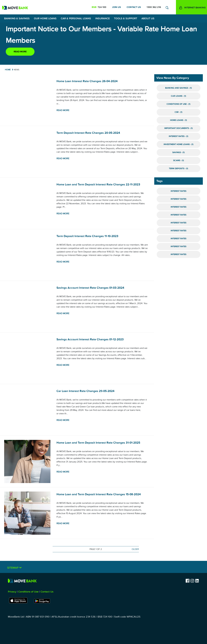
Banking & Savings (17, 18)
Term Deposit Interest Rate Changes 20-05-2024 (88, 133)
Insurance (102, 18)
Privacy (12, 592)
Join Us (116, 7)
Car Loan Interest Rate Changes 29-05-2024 (85, 391)
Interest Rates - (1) (178, 136)
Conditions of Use (28, 592)
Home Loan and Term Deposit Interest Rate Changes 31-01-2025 (98, 443)
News (17, 70)
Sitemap (13, 568)
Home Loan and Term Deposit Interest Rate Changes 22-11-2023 (98, 185)
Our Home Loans (45, 18)
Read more (20, 52)
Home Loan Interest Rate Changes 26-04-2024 (87, 81)
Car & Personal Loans (76, 18)
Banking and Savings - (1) (178, 88)
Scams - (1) (179, 160)
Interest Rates (178, 191)
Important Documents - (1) (178, 128)
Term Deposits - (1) (178, 169)
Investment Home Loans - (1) (178, 144)
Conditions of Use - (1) (178, 104)
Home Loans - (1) (178, 120)
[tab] (103, 567)
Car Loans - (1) (178, 96)
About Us (148, 18)
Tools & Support (126, 18)
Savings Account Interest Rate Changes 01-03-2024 (90, 288)
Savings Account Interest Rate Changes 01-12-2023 (90, 339)
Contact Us (134, 7)
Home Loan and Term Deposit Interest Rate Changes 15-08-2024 (99, 494)
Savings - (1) (178, 152)
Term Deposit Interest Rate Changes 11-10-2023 (87, 236)
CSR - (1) (178, 112)
